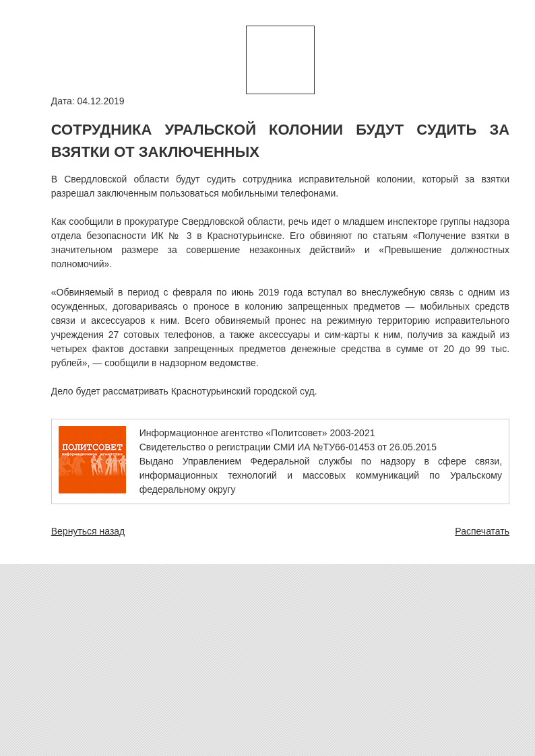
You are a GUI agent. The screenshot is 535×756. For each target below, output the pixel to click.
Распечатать (482, 531)
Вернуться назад (88, 531)
